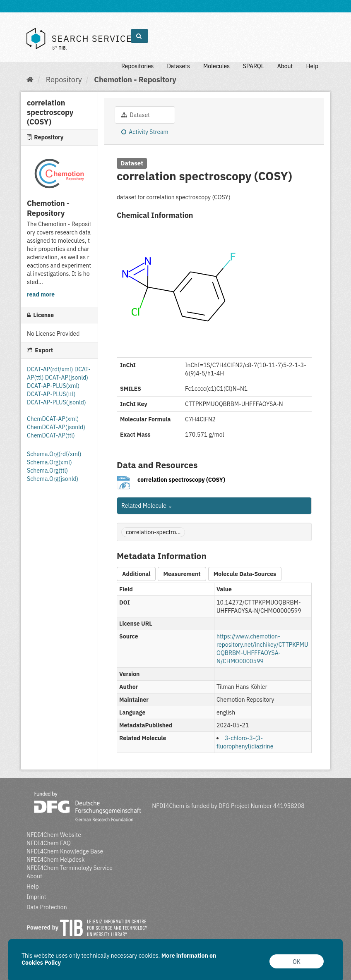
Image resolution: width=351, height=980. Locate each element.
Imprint (36, 897)
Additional (136, 574)
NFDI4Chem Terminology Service (70, 868)
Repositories (138, 66)
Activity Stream (145, 132)
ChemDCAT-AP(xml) (53, 419)
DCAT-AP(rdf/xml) (51, 369)
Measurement (182, 574)
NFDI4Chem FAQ (49, 843)
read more (41, 294)
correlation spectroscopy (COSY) (181, 480)
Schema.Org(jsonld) (53, 479)
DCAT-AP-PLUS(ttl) (51, 394)
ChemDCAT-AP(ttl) (51, 435)
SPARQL (254, 66)
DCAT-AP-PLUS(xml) (53, 386)
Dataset (136, 115)
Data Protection (47, 907)
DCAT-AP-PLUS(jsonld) (56, 402)
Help (312, 66)
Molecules (216, 66)
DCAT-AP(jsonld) (67, 378)
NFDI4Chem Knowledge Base (65, 851)
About (285, 66)
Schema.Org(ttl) (47, 471)
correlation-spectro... (153, 532)
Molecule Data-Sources (245, 574)
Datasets (178, 66)
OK (297, 962)
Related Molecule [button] (147, 506)
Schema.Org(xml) (49, 462)
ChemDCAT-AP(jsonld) (56, 427)
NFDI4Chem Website (54, 835)
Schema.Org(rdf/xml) (54, 454)
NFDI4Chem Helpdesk (56, 860)
